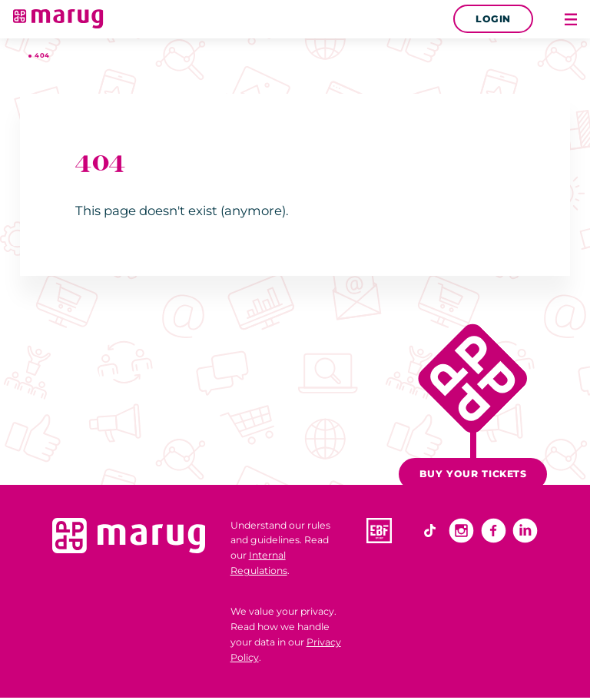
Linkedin (525, 531)
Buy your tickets (473, 474)
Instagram (461, 531)
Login (493, 19)
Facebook (494, 531)
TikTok (430, 531)
